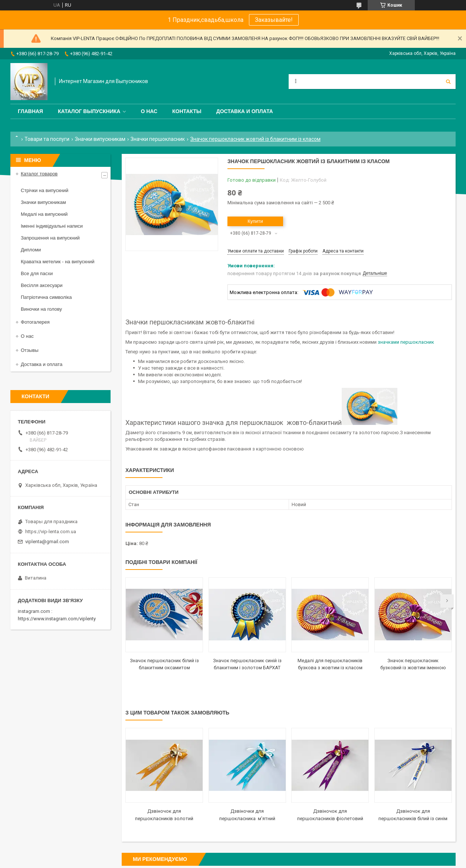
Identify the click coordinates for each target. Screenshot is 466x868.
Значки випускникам (100, 139)
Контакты (187, 111)
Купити (255, 221)
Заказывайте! (274, 20)
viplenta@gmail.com (47, 542)
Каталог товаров (39, 174)
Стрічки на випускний (45, 190)
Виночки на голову (41, 309)
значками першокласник (406, 342)
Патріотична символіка (46, 297)
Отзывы (30, 350)
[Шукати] (448, 82)
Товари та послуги (47, 139)
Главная (30, 111)
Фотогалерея (35, 322)
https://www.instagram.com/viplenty (57, 619)
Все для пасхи (37, 273)
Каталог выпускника (89, 111)
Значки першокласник (158, 139)
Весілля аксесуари (42, 285)
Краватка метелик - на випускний (58, 262)
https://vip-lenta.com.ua (51, 532)
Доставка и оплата (245, 111)
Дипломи (31, 250)
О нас (149, 111)
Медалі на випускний (44, 214)
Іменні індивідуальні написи (52, 226)
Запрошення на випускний (50, 238)
